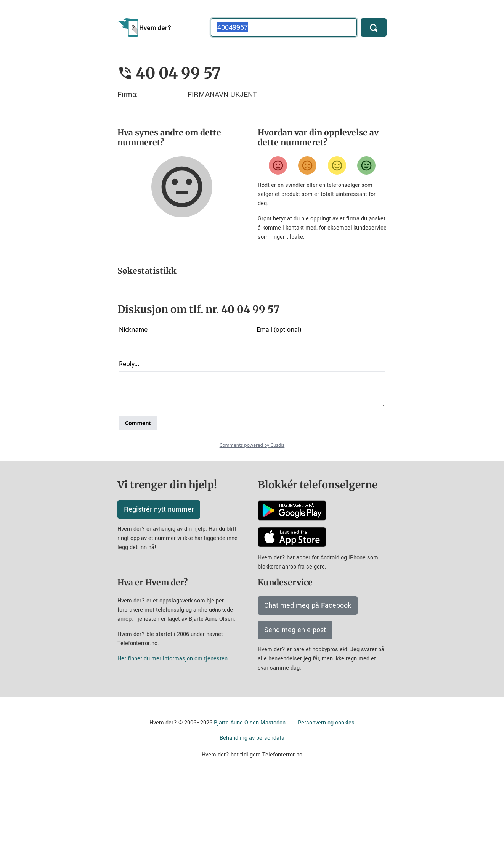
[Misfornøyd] (307, 165)
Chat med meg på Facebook (308, 673)
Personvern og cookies (326, 790)
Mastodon (273, 790)
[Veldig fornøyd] (366, 165)
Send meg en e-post (295, 697)
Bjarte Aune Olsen (236, 790)
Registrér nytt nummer (159, 577)
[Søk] (374, 27)
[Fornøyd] (337, 165)
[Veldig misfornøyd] (278, 165)
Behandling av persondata (252, 805)
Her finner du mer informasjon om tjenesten (173, 726)
